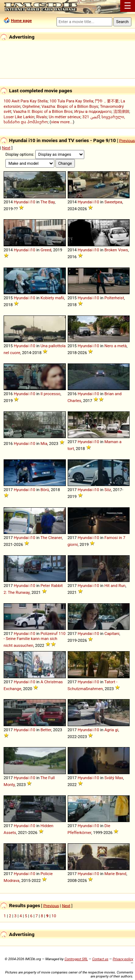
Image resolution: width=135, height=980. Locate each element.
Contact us (100, 959)
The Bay (48, 202)
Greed (46, 250)
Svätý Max (114, 778)
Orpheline (31, 106)
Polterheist (114, 298)
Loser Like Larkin (19, 117)
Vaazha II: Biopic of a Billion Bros (43, 111)
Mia (44, 443)
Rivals (41, 117)
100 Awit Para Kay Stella (26, 101)
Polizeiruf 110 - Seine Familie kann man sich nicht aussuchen (35, 639)
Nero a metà (116, 346)
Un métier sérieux (65, 117)
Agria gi (111, 730)
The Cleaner (51, 538)
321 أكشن (91, 117)
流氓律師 (121, 111)
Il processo (50, 394)
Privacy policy (123, 959)
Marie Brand (115, 874)
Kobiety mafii (52, 298)
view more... (62, 122)
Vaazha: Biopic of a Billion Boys (70, 106)
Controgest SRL (76, 959)
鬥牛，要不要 (107, 101)
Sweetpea (113, 202)
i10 (32, 202)
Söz (108, 490)
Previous (127, 140)
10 (54, 916)
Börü (45, 490)
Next (6, 148)
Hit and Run (115, 586)
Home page (21, 21)
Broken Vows (116, 250)
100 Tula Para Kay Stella (71, 101)
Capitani (112, 634)
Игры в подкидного (93, 111)
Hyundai (21, 202)
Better (46, 730)
